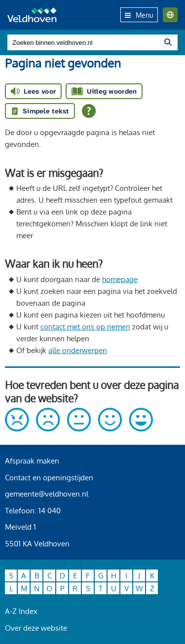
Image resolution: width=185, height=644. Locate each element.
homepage (120, 279)
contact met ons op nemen (85, 327)
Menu (139, 15)
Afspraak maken (32, 461)
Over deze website (36, 628)
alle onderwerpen (78, 350)
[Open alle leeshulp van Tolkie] (89, 111)
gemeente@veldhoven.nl (47, 494)
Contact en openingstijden (49, 478)
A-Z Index (21, 611)
